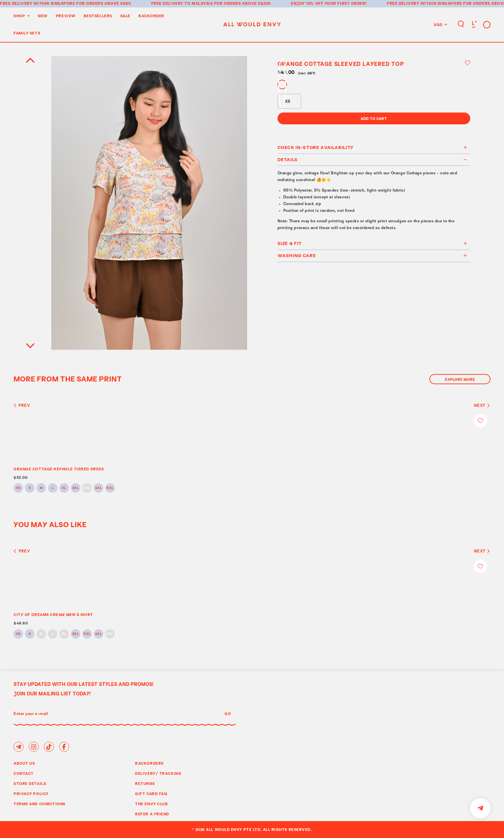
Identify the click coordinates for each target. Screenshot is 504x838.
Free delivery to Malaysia (182, 3)
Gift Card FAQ (151, 794)
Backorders (149, 763)
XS (18, 488)
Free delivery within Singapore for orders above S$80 (65, 3)
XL (64, 488)
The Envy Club (151, 804)
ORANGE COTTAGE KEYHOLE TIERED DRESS (59, 469)
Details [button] (373, 159)
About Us (24, 763)
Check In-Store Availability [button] (373, 147)
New (43, 16)
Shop (19, 16)
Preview (66, 16)
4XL (99, 488)
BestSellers (98, 16)
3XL (87, 488)
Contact (24, 773)
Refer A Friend (152, 814)
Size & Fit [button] (373, 243)
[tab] (374, 148)
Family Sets (27, 33)
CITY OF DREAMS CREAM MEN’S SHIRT (53, 614)
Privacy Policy (31, 794)
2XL (76, 488)
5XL (110, 488)
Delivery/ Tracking (158, 773)
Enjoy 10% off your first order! (329, 3)
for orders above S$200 (242, 3)
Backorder (151, 16)
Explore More (460, 379)
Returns (145, 783)
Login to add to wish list (468, 63)
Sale (125, 16)
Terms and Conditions (39, 804)
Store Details (30, 783)
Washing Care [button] (373, 255)
